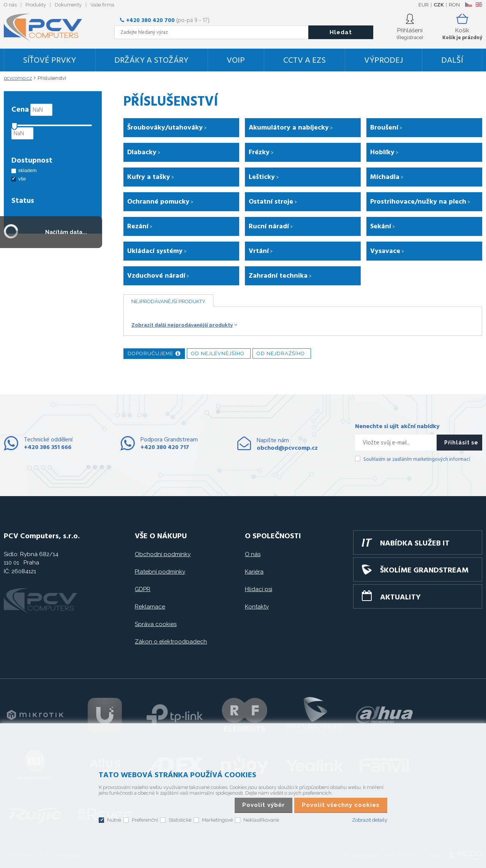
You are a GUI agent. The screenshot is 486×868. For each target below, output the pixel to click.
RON (454, 5)
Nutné (114, 820)
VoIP (236, 61)
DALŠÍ (452, 61)
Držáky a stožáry (151, 61)
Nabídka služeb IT (415, 544)
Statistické (180, 820)
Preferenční (145, 820)
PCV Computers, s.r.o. (47, 27)
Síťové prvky (49, 61)
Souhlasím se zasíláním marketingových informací (417, 459)
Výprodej (383, 61)
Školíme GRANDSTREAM (424, 571)
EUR (424, 5)
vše (22, 179)
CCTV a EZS (305, 61)
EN (479, 5)
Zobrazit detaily (370, 820)
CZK (439, 5)
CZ (468, 5)
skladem (27, 170)
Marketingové (217, 820)
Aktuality (400, 598)
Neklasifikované (261, 820)
